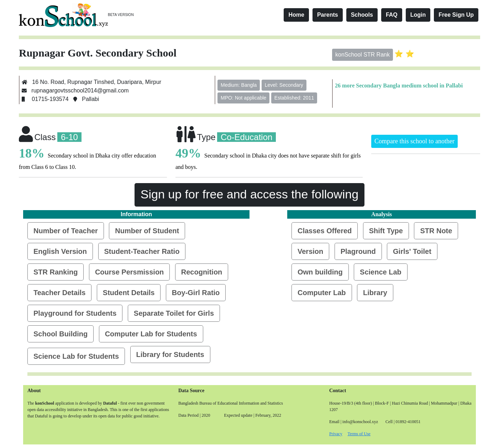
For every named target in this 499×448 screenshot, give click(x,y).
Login (418, 15)
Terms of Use (359, 434)
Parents (328, 15)
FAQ (392, 15)
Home (296, 15)
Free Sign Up (456, 15)
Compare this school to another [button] (414, 141)
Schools (362, 15)
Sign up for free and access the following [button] (249, 194)
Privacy (336, 434)
